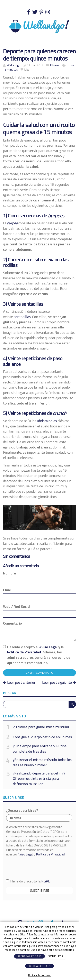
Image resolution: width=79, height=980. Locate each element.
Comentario (12, 623)
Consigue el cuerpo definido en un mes (42, 737)
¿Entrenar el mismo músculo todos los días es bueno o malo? (42, 762)
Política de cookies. (39, 975)
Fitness (55, 65)
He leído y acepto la (28, 881)
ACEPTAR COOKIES (40, 966)
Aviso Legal (48, 647)
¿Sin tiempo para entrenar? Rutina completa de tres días (40, 749)
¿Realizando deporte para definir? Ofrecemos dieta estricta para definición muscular (39, 778)
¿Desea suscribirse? (22, 810)
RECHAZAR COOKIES (29, 956)
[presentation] (37, 868)
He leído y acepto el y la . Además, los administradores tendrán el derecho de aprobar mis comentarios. (39, 655)
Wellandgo (14, 65)
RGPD (46, 881)
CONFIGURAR (55, 956)
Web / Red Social (17, 607)
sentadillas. (23, 317)
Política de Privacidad (24, 652)
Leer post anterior (19, 682)
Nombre (10, 573)
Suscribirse (39, 890)
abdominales (47, 421)
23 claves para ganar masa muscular (41, 727)
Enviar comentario (40, 673)
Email (7, 590)
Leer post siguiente (59, 682)
